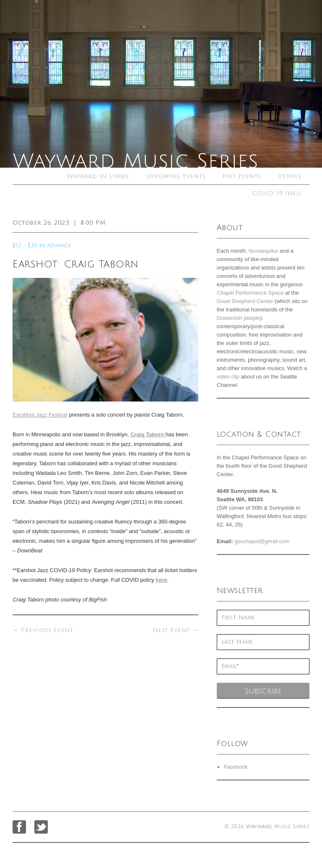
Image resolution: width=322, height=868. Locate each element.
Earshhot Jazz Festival (40, 415)
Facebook (236, 767)
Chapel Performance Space (250, 293)
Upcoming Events (176, 176)
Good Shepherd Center (245, 301)
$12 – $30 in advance (42, 246)
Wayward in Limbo (98, 176)
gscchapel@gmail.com (262, 541)
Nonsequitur (263, 251)
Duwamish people (238, 318)
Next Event (175, 630)
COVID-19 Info (277, 193)
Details (290, 176)
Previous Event (43, 630)
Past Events (241, 176)
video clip (228, 377)
